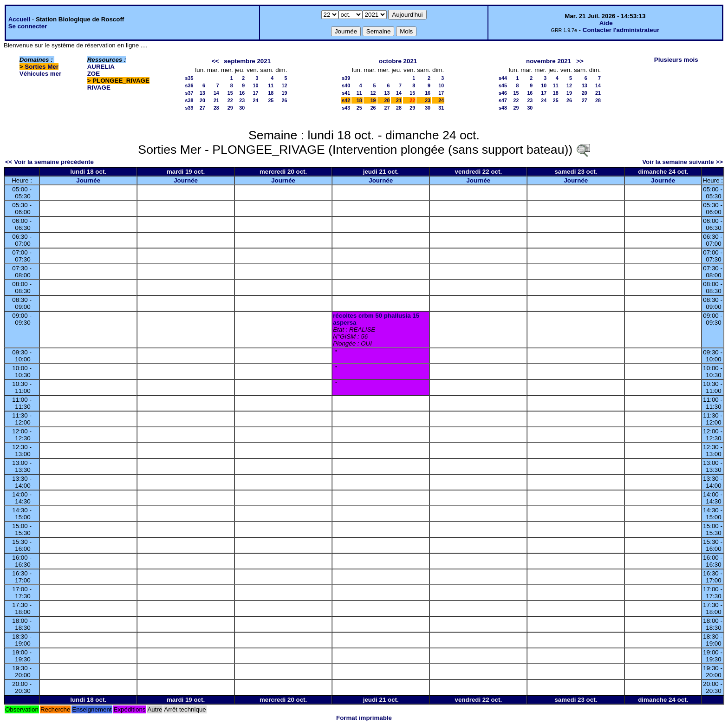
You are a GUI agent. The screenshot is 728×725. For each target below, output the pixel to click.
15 (230, 93)
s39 (189, 108)
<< (215, 61)
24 (256, 100)
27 (202, 108)
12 (285, 85)
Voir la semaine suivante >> (682, 162)
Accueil (19, 19)
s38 (189, 100)
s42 (346, 100)
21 (216, 100)
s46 (503, 93)
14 (216, 93)
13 (202, 93)
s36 (189, 85)
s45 (503, 85)
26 (285, 100)
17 (256, 93)
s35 (189, 78)
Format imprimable (364, 718)
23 (242, 100)
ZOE (94, 74)
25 (271, 100)
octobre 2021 (398, 61)
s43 (346, 108)
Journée (88, 180)
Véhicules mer (40, 74)
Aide (606, 23)
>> (580, 61)
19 (285, 93)
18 (271, 93)
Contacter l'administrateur (621, 30)
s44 (503, 78)
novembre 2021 (549, 61)
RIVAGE (99, 88)
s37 (189, 93)
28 (216, 108)
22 (230, 100)
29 (230, 108)
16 (242, 93)
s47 (503, 100)
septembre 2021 (247, 61)
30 (242, 108)
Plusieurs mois (676, 60)
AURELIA (101, 67)
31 (441, 108)
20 (202, 100)
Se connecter (28, 26)
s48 (503, 108)
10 (256, 85)
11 (271, 85)
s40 (346, 85)
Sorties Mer (42, 67)
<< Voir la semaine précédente (49, 162)
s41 (346, 93)
